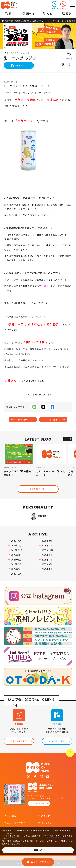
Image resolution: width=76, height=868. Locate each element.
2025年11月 (47, 551)
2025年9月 (47, 555)
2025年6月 (16, 565)
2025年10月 (17, 555)
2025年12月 (17, 551)
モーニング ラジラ (20, 58)
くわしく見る (39, 805)
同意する (38, 850)
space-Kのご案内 (16, 825)
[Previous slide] (65, 439)
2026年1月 (47, 546)
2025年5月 (47, 565)
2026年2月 (16, 546)
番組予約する (21, 65)
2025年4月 (16, 569)
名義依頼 (46, 818)
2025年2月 (16, 574)
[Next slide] (70, 439)
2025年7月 (47, 560)
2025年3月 (47, 569)
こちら (29, 303)
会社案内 (12, 818)
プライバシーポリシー (54, 836)
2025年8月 (16, 560)
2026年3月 (47, 541)
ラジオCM (46, 825)
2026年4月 (16, 541)
